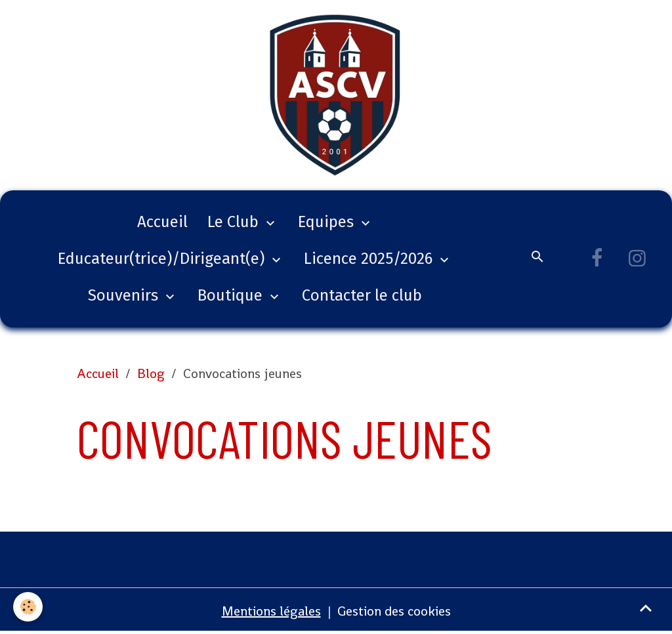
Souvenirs (125, 295)
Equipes (328, 222)
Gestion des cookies (394, 611)
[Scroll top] (646, 608)
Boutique (232, 295)
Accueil (162, 222)
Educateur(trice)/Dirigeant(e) (163, 259)
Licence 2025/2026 (370, 259)
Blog (151, 373)
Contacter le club (362, 295)
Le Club (235, 222)
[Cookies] (28, 607)
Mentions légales (271, 611)
